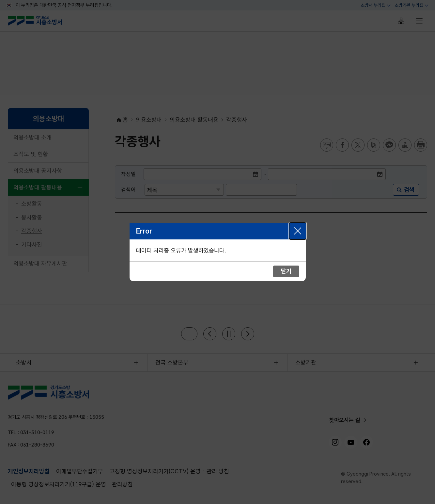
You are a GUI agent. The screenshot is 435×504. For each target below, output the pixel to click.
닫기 (298, 231)
